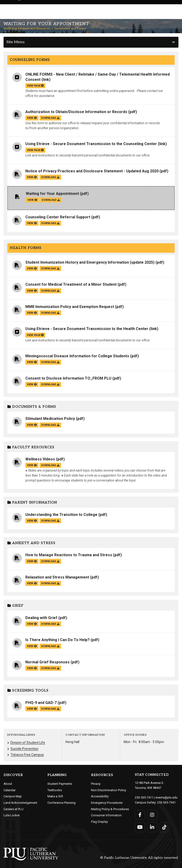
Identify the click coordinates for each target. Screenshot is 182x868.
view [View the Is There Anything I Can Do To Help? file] (32, 646)
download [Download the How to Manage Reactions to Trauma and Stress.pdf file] (50, 561)
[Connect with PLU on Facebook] (140, 815)
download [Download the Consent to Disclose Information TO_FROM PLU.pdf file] (50, 384)
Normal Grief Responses (48, 662)
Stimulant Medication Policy (50, 419)
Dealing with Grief (41, 618)
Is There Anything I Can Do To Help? (57, 640)
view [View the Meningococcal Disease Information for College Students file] (32, 362)
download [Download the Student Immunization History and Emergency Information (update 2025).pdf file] (50, 269)
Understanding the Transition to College (61, 515)
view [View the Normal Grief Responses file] (32, 668)
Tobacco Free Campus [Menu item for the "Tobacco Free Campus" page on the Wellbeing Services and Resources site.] (27, 755)
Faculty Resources (31, 447)
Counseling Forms (30, 60)
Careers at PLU (14, 809)
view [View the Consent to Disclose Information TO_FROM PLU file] (32, 384)
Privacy (96, 784)
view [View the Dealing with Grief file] (32, 624)
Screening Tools (28, 691)
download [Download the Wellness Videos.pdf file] (50, 465)
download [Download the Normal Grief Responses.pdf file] (50, 668)
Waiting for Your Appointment (52, 194)
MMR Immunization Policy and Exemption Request (70, 307)
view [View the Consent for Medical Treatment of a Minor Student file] (32, 291)
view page (35, 86)
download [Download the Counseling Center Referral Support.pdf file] (50, 223)
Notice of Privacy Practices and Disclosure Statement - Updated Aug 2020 (92, 171)
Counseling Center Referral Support (58, 217)
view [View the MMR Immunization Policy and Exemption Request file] (32, 313)
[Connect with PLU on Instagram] (152, 815)
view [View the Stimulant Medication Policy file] (32, 425)
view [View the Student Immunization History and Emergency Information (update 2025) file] (32, 269)
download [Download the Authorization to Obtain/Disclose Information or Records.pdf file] (50, 118)
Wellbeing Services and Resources (27, 29)
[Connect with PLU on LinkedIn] (152, 827)
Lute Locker (12, 815)
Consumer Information (106, 815)
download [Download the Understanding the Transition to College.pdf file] (50, 521)
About (8, 784)
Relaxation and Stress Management (57, 577)
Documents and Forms (70, 29)
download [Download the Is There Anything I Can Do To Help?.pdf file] (50, 646)
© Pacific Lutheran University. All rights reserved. (139, 858)
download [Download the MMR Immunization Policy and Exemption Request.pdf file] (50, 313)
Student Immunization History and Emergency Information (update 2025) (90, 262)
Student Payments (60, 784)
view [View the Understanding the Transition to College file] (32, 521)
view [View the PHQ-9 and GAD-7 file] (32, 709)
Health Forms (26, 248)
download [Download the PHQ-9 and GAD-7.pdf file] (50, 709)
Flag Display (99, 822)
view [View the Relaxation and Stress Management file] (32, 583)
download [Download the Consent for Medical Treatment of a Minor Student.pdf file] (50, 291)
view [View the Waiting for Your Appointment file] (32, 200)
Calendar (10, 790)
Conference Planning (61, 803)
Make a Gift (55, 796)
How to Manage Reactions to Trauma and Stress (69, 555)
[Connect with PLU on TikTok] (165, 827)
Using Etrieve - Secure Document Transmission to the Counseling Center (91, 144)
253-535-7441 (166, 802)
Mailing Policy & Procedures (110, 809)
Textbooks (55, 790)
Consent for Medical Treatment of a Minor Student (71, 284)
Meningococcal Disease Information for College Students (77, 356)
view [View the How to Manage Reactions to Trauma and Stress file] (32, 561)
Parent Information (32, 503)
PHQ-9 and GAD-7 (41, 703)
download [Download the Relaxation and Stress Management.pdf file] (50, 583)
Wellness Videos (40, 459)
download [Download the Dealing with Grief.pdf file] (50, 624)
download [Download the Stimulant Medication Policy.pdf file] (50, 425)
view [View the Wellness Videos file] (32, 465)
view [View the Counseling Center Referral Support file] (32, 223)
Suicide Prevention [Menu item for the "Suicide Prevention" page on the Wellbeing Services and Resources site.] (24, 749)
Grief (15, 606)
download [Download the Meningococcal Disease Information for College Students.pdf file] (50, 362)
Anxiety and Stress (31, 543)
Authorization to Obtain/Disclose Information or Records (76, 112)
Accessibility (100, 796)
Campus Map (13, 796)
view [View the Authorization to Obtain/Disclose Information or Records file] (32, 118)
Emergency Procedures (107, 803)
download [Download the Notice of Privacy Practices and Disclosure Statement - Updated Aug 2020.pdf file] (50, 177)
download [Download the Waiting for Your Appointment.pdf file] (51, 200)
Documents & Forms (32, 407)
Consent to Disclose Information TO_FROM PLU (68, 378)
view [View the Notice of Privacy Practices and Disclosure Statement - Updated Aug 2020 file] (32, 177)
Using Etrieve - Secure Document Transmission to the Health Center (87, 329)
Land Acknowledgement (20, 803)
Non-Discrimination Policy (109, 790)
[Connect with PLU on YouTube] (140, 827)
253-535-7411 (144, 797)
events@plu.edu (166, 797)
